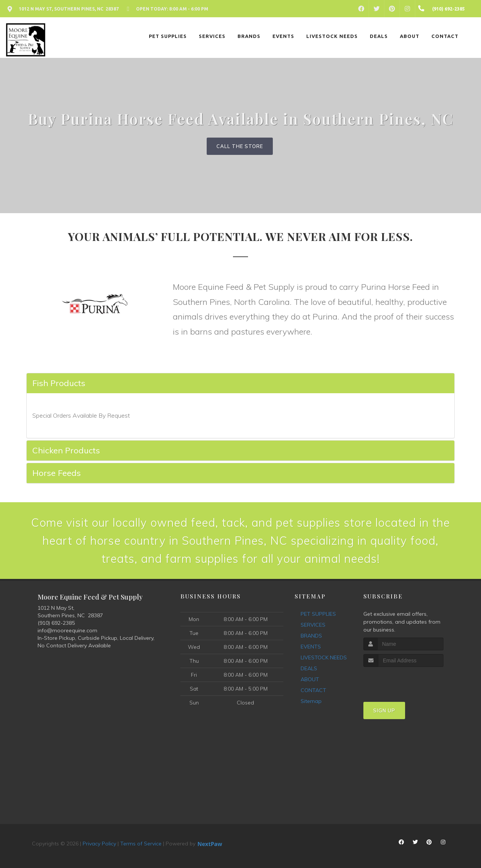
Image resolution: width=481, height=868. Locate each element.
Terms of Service (141, 844)
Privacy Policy (99, 844)
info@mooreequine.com (67, 630)
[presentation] (403, 681)
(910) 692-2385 (56, 623)
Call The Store (240, 146)
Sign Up (384, 710)
